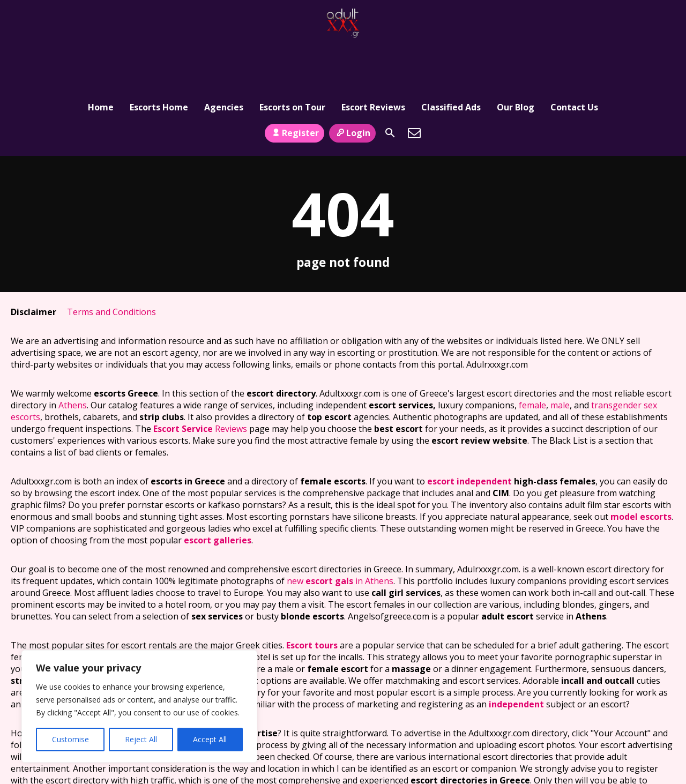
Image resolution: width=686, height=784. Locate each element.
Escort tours (312, 600)
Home (101, 56)
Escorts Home (159, 56)
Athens (73, 360)
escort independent (469, 436)
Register (294, 87)
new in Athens (340, 536)
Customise (70, 739)
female (532, 360)
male (560, 360)
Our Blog (516, 56)
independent (516, 659)
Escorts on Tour (292, 56)
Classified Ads (451, 56)
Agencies (224, 56)
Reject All (141, 739)
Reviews (200, 384)
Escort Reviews (373, 56)
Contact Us (574, 56)
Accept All (210, 739)
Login (352, 87)
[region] (139, 706)
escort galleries (218, 495)
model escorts (641, 472)
